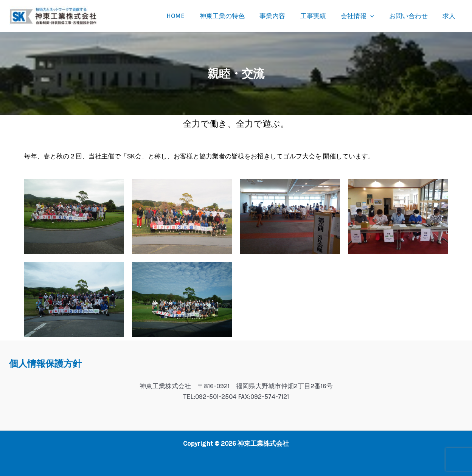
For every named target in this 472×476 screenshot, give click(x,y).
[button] (376, 16)
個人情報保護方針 (45, 364)
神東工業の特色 (234, 16)
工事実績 (320, 16)
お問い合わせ (411, 16)
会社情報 (363, 16)
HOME (189, 16)
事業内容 (282, 16)
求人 (450, 16)
